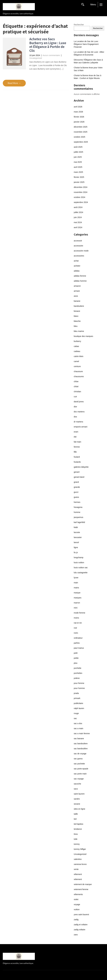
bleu (76, 326)
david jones (79, 402)
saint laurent (79, 794)
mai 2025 (78, 162)
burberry (77, 341)
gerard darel (79, 477)
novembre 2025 (81, 132)
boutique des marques (84, 336)
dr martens (79, 422)
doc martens (79, 412)
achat (76, 261)
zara (76, 935)
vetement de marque (83, 884)
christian (77, 392)
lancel (76, 542)
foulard (77, 457)
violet (76, 899)
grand (76, 482)
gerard (77, 472)
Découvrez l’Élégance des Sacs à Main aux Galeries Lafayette (88, 61)
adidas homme (80, 281)
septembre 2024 (81, 202)
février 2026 (79, 117)
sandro (77, 799)
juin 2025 (78, 157)
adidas (77, 271)
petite (76, 658)
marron (77, 603)
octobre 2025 (80, 137)
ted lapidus (79, 824)
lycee (76, 578)
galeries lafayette (81, 467)
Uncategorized (36, 58)
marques (78, 598)
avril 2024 (78, 227)
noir (75, 628)
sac (75, 718)
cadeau (77, 351)
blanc (76, 316)
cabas (76, 346)
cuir (75, 397)
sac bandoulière (81, 749)
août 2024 (78, 207)
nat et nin (78, 623)
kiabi (76, 527)
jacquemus (79, 517)
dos (75, 417)
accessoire (79, 246)
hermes (77, 502)
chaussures (79, 376)
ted (75, 819)
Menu (93, 5)
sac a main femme (82, 733)
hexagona (78, 507)
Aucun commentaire (51, 55)
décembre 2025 (81, 127)
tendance (78, 829)
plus (76, 663)
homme (77, 512)
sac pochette (79, 764)
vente (76, 869)
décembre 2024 (81, 187)
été (75, 437)
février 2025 (79, 177)
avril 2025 (78, 167)
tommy (77, 844)
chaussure (78, 371)
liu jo (76, 552)
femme (77, 447)
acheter (77, 266)
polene (77, 678)
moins (76, 618)
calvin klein (79, 356)
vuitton (77, 909)
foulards (77, 462)
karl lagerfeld (79, 522)
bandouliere (79, 306)
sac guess (78, 759)
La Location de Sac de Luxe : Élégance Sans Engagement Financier (86, 44)
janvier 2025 (79, 182)
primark (77, 698)
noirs (76, 633)
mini (76, 608)
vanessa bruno (80, 864)
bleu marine (79, 331)
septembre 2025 (81, 142)
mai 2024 (78, 222)
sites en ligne (80, 809)
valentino (78, 859)
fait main (78, 442)
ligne (76, 547)
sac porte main (80, 774)
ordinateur (78, 638)
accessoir (78, 241)
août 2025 (78, 147)
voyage (77, 904)
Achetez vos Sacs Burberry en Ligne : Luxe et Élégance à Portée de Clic (48, 45)
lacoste (77, 532)
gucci (76, 492)
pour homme (79, 688)
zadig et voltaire (81, 925)
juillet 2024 (79, 212)
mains (76, 588)
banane (77, 301)
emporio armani (81, 427)
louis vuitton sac (81, 568)
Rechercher (79, 25)
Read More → (14, 83)
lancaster (78, 537)
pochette (78, 668)
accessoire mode (81, 251)
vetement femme (81, 889)
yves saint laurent (81, 914)
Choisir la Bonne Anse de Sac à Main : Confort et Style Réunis (88, 77)
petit (76, 653)
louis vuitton (79, 562)
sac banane (79, 738)
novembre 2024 (81, 192)
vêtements (78, 894)
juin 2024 (78, 217)
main (76, 583)
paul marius (79, 648)
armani (77, 291)
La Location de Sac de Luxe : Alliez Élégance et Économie (89, 53)
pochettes (78, 673)
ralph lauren (79, 708)
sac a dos (78, 723)
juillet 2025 (79, 152)
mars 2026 (78, 112)
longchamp (79, 557)
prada (76, 693)
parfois (77, 643)
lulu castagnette (81, 573)
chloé (76, 386)
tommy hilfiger (80, 849)
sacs (76, 789)
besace (77, 311)
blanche (77, 321)
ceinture (77, 366)
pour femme (79, 683)
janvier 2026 (79, 122)
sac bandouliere (81, 744)
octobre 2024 (80, 197)
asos (76, 296)
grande (77, 487)
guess (76, 497)
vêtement (78, 874)
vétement (78, 879)
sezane (77, 804)
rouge (76, 713)
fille (75, 452)
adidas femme (80, 276)
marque (77, 593)
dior (75, 407)
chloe (76, 381)
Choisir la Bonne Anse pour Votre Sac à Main (88, 69)
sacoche (77, 784)
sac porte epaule (81, 769)
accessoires (79, 256)
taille (76, 814)
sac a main (79, 728)
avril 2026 (78, 107)
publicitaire (79, 703)
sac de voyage (80, 754)
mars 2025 (78, 172)
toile (76, 839)
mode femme (80, 613)
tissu (76, 834)
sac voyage (79, 779)
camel (76, 361)
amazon (77, 286)
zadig (76, 920)
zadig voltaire (80, 930)
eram (76, 432)
